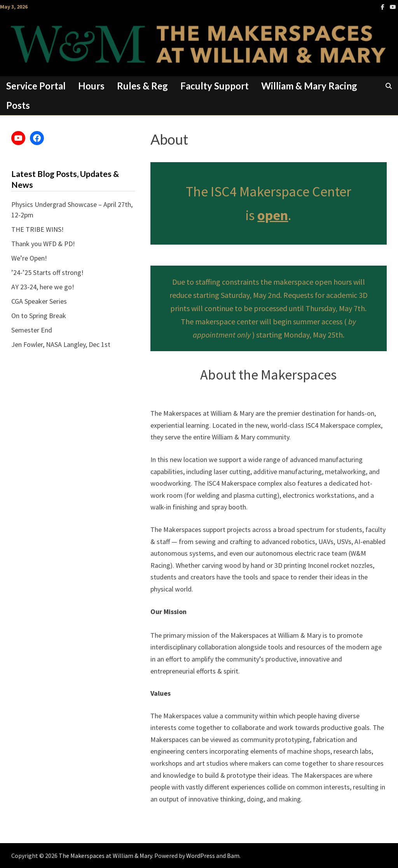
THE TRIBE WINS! (38, 229)
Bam (233, 856)
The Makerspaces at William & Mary (105, 856)
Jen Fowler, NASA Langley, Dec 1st (61, 344)
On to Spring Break (39, 316)
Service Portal (36, 86)
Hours (91, 86)
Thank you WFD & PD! (43, 244)
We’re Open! (29, 258)
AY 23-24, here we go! (43, 287)
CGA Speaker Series (39, 301)
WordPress (201, 856)
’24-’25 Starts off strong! (47, 272)
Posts (18, 105)
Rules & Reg (142, 86)
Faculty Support (215, 86)
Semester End (32, 330)
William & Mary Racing (309, 86)
